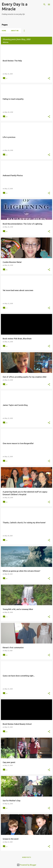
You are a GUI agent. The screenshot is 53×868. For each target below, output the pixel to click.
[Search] (44, 4)
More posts (27, 857)
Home (4, 31)
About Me (15, 31)
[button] (49, 78)
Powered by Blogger (27, 865)
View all (6, 42)
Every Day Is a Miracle (15, 6)
